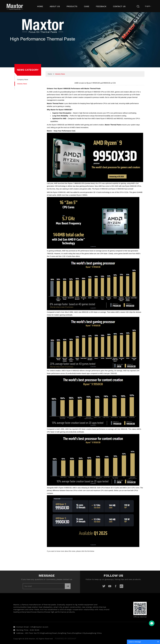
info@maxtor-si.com (39, 627)
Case (87, 6)
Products (72, 6)
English (148, 6)
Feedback (101, 6)
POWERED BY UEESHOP (65, 639)
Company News (23, 80)
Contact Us (119, 6)
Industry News (22, 84)
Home (40, 6)
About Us (55, 6)
